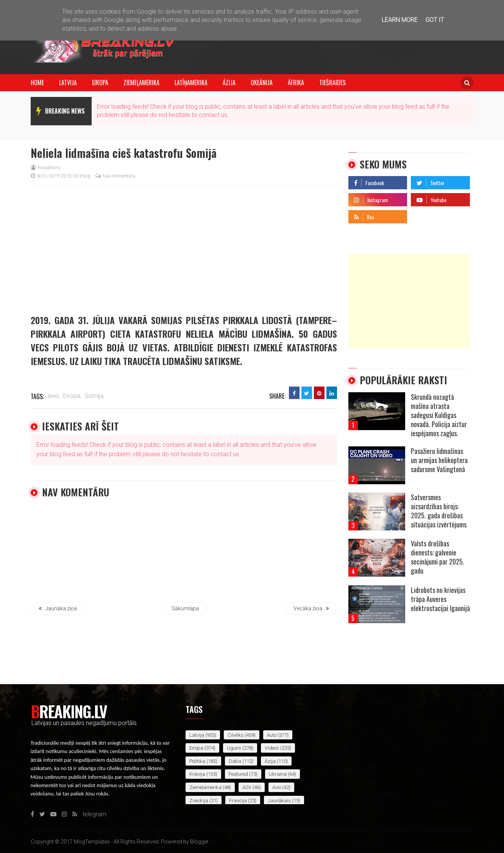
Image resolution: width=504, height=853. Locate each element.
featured (238, 774)
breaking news (65, 111)
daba (235, 761)
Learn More (400, 20)
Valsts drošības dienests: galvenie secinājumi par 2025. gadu (438, 557)
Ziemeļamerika (141, 83)
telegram (423, 215)
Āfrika (296, 83)
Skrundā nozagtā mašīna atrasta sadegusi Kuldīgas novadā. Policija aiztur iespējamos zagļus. (439, 415)
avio (277, 787)
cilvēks (236, 735)
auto (272, 735)
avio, (54, 396)
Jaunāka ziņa (58, 608)
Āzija (229, 83)
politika (197, 761)
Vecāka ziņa (311, 608)
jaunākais (279, 801)
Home (37, 83)
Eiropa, (72, 396)
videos (272, 748)
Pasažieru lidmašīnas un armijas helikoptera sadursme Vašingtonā (439, 460)
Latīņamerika (191, 83)
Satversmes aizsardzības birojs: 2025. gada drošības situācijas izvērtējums (439, 511)
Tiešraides (332, 83)
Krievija (197, 774)
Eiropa (100, 83)
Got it (435, 20)
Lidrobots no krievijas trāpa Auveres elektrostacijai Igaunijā (440, 599)
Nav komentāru (115, 176)
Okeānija (262, 83)
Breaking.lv (69, 711)
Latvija (68, 83)
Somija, (95, 396)
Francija (238, 801)
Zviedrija (199, 801)
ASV (247, 787)
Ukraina (278, 774)
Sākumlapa (185, 608)
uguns (234, 748)
